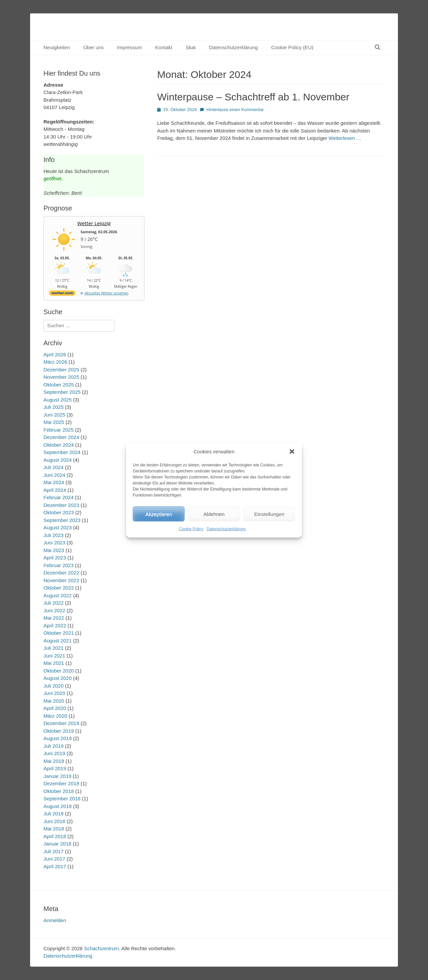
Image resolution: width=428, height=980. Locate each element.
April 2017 (55, 866)
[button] (292, 451)
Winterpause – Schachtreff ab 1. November (253, 97)
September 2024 (62, 452)
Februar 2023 (59, 565)
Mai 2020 (54, 701)
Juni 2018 (54, 821)
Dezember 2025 (61, 370)
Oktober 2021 (59, 633)
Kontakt (164, 47)
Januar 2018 (57, 844)
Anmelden (55, 920)
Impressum (129, 47)
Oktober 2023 (59, 512)
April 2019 (55, 768)
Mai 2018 (54, 829)
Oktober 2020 (59, 671)
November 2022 (61, 580)
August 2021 (58, 641)
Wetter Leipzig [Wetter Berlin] (94, 223)
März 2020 (55, 716)
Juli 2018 (53, 814)
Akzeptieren (159, 514)
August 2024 (58, 460)
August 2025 (58, 400)
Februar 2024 (59, 497)
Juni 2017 (54, 859)
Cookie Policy (191, 529)
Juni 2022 (54, 610)
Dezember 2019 (61, 723)
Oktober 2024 (59, 445)
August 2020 (58, 678)
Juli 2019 (53, 746)
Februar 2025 (59, 430)
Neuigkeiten (57, 47)
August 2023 (58, 527)
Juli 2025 (53, 407)
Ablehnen (214, 514)
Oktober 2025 (59, 385)
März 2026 (55, 362)
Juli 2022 (53, 603)
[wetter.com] (62, 294)
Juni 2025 (54, 415)
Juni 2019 (54, 753)
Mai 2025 (54, 422)
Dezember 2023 (61, 505)
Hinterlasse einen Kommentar (235, 110)
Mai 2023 (54, 550)
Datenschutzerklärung (226, 529)
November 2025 (61, 377)
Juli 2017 (53, 851)
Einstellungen (269, 514)
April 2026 (55, 354)
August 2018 (58, 806)
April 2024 (55, 490)
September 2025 (62, 392)
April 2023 (55, 558)
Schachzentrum (101, 948)
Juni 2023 (54, 543)
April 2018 (55, 836)
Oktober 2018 (59, 791)
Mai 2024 (54, 482)
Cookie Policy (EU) (292, 47)
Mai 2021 (54, 663)
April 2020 (55, 708)
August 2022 (58, 595)
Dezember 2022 (61, 573)
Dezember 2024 (61, 437)
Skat (191, 47)
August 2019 (58, 738)
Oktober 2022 (59, 588)
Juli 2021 (53, 648)
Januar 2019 (57, 776)
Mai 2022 (54, 618)
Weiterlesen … (345, 138)
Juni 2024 (54, 475)
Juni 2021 (54, 656)
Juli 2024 (53, 467)
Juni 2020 (54, 693)
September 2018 (62, 798)
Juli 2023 (53, 535)
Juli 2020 (53, 686)
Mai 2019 (54, 761)
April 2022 (55, 626)
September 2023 (62, 520)
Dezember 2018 (61, 783)
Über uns (93, 47)
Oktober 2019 (59, 731)
